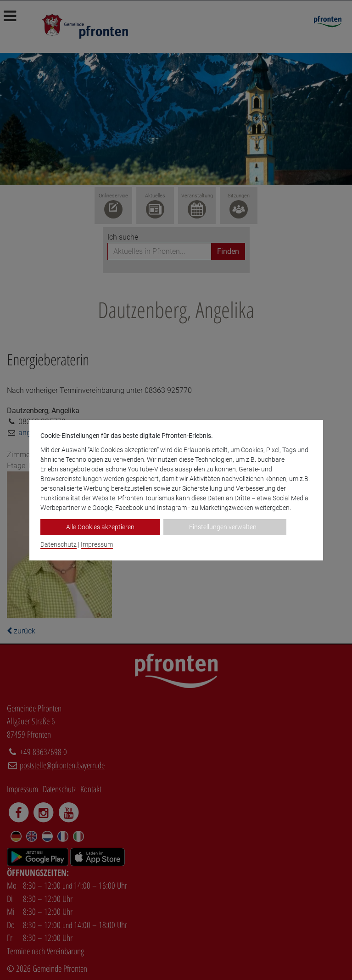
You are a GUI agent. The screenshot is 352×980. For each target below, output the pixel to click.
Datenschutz (59, 544)
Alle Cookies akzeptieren (100, 527)
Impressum (97, 544)
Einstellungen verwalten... (225, 527)
